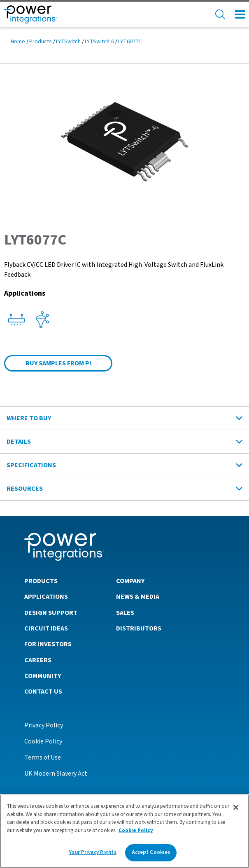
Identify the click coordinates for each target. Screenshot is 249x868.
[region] (124, 831)
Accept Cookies (151, 852)
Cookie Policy (43, 741)
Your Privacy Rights (93, 852)
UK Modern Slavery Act (56, 774)
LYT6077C (130, 42)
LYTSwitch (68, 42)
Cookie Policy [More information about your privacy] (136, 830)
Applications (46, 597)
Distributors (139, 628)
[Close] (236, 807)
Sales (125, 613)
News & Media (138, 597)
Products (41, 42)
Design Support (51, 613)
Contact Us (43, 692)
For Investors (48, 644)
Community (43, 676)
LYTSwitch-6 (99, 42)
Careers (38, 660)
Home (18, 42)
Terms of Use (43, 757)
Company (130, 581)
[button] (124, 141)
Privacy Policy (44, 725)
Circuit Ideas (46, 628)
